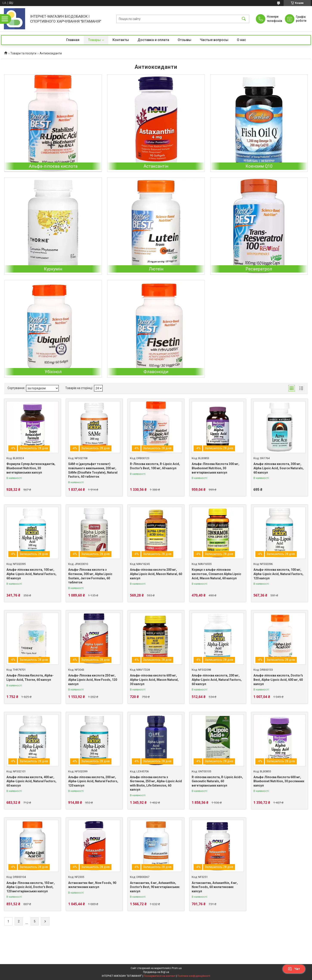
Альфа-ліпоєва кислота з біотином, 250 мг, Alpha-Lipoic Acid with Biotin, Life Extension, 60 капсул (156, 783)
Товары (94, 40)
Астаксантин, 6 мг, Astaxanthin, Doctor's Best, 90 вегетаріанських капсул (155, 887)
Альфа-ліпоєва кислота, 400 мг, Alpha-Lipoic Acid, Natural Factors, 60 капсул (31, 781)
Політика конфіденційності (194, 976)
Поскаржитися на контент (160, 976)
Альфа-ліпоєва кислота (53, 166)
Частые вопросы (214, 40)
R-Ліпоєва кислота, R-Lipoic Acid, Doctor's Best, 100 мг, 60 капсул (155, 466)
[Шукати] (244, 19)
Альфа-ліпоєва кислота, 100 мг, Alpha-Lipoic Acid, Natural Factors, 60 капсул (31, 574)
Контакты (121, 40)
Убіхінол (53, 372)
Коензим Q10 (259, 166)
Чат (294, 969)
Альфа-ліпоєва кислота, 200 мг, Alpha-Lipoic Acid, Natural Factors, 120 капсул (93, 781)
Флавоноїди (156, 372)
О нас (241, 40)
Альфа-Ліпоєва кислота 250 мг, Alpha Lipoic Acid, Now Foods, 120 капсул (93, 680)
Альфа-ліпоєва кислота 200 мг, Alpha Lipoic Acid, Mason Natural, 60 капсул (156, 574)
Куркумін (53, 269)
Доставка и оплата (153, 40)
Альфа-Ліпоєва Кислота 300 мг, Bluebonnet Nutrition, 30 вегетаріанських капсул (215, 468)
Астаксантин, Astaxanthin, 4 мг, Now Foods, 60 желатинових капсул (215, 887)
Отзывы (185, 40)
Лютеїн (156, 269)
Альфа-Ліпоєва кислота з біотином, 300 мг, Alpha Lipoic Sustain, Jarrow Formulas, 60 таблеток (90, 576)
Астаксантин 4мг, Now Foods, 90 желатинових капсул (92, 885)
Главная (73, 40)
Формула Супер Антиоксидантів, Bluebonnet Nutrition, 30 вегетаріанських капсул (31, 468)
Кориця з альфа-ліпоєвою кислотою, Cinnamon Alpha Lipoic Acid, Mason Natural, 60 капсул (216, 574)
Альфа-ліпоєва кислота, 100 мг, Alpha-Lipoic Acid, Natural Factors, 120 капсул (278, 574)
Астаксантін (156, 166)
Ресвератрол (259, 269)
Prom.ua (177, 968)
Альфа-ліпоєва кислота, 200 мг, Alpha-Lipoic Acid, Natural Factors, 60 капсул (217, 680)
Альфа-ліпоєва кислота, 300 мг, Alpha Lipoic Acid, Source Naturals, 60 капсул (279, 468)
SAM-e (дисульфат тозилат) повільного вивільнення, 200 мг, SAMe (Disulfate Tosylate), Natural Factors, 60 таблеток (93, 470)
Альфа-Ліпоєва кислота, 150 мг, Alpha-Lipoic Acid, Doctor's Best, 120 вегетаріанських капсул (31, 887)
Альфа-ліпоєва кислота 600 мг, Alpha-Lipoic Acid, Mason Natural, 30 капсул (154, 680)
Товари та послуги (23, 53)
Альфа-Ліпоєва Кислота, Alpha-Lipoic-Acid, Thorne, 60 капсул (30, 678)
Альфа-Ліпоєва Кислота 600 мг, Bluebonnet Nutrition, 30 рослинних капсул (279, 781)
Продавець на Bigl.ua (156, 972)
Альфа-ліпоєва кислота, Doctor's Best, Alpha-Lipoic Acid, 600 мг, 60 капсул (278, 680)
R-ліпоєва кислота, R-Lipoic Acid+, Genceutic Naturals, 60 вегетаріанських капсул (217, 781)
